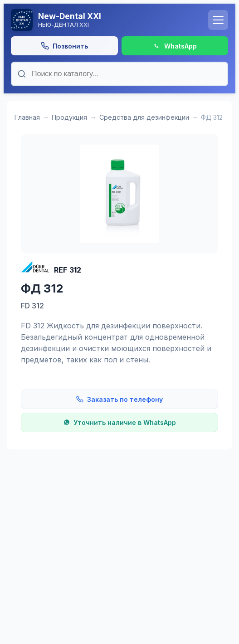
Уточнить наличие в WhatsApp (120, 422)
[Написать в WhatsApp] (175, 46)
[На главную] (106, 20)
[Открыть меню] (218, 20)
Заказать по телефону (119, 399)
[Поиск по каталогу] (119, 74)
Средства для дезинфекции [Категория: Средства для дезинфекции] (144, 117)
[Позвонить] (64, 46)
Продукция (69, 117)
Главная (27, 117)
